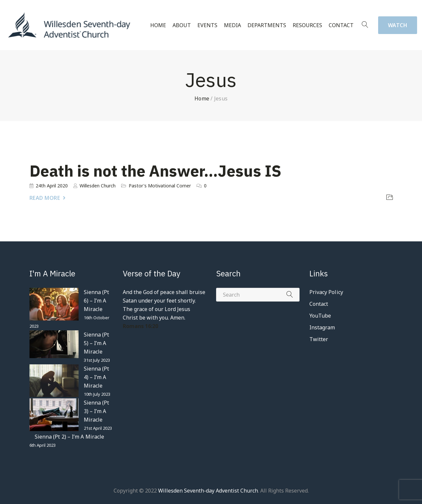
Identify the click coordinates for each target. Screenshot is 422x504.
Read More (45, 198)
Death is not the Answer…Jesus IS (155, 171)
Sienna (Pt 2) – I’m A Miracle (70, 437)
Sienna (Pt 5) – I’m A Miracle (97, 343)
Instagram (322, 327)
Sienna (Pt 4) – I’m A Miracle (97, 377)
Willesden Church (98, 186)
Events (207, 25)
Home (158, 25)
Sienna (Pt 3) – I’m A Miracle (97, 411)
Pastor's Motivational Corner (160, 186)
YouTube (320, 316)
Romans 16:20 (140, 326)
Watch (398, 25)
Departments (267, 25)
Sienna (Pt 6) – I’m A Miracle (97, 301)
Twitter (319, 339)
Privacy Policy (326, 292)
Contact (341, 25)
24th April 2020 (52, 186)
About (182, 25)
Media (232, 25)
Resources (307, 25)
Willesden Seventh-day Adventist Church (208, 491)
